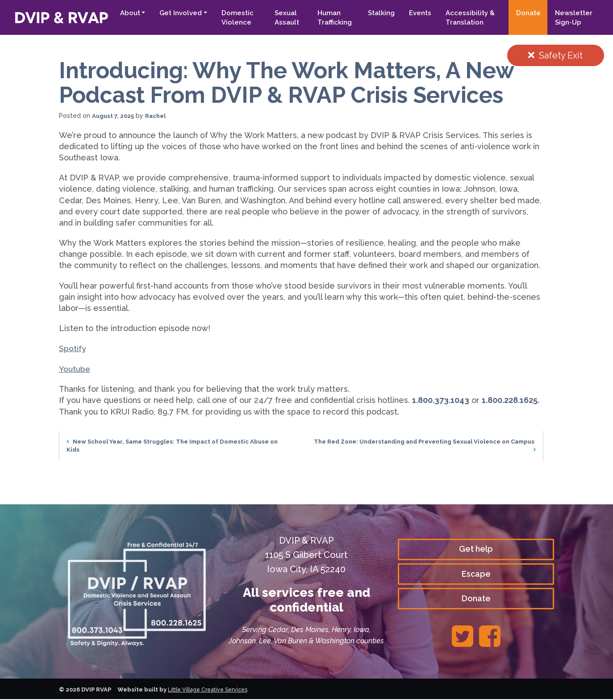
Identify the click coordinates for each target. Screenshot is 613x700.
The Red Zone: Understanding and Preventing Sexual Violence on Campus (430, 446)
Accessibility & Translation (467, 18)
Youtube (75, 369)
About (123, 13)
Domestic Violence (230, 18)
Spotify (73, 348)
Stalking (378, 13)
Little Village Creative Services (211, 690)
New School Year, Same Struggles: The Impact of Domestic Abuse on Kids (175, 446)
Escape (476, 574)
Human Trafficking (330, 18)
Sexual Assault (281, 18)
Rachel (160, 116)
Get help (476, 549)
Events (417, 13)
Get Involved (173, 13)
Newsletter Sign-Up (572, 18)
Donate (527, 13)
